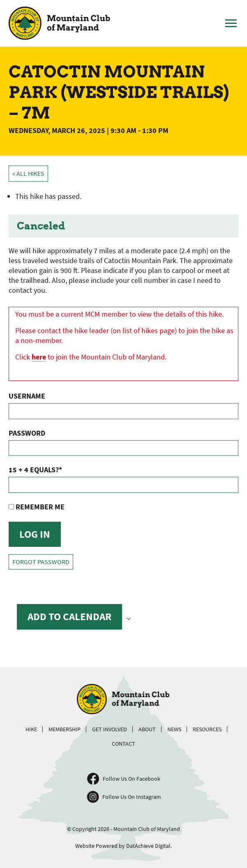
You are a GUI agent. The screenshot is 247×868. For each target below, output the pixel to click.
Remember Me (37, 507)
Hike (31, 729)
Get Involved (110, 729)
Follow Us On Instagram (132, 797)
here (39, 357)
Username (27, 396)
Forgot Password (41, 562)
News (174, 729)
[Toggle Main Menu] (231, 23)
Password (27, 433)
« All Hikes (28, 174)
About (147, 729)
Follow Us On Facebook (132, 779)
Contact (123, 744)
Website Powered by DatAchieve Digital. (123, 846)
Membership (65, 729)
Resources (207, 729)
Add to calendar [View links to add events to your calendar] (69, 616)
